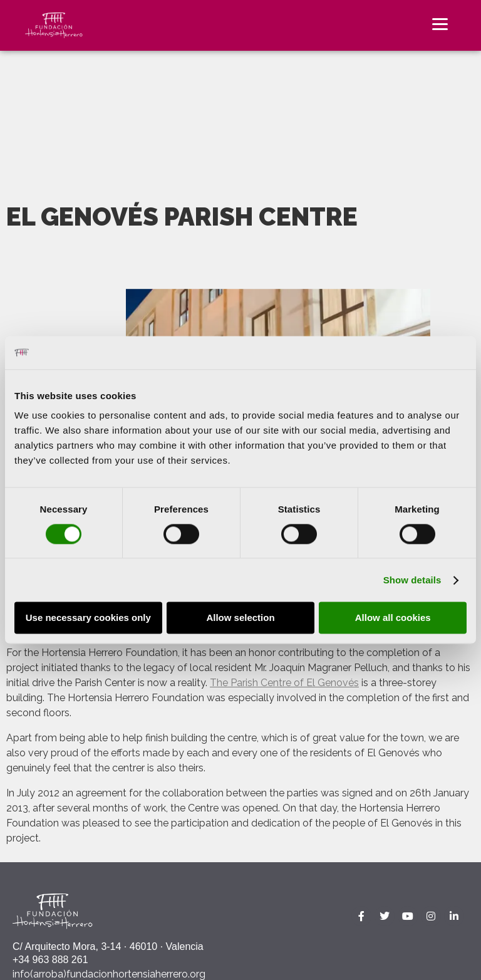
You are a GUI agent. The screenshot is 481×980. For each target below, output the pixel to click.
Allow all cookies (393, 618)
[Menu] (440, 23)
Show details (412, 580)
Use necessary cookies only (88, 618)
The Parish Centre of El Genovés (284, 683)
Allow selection (240, 618)
